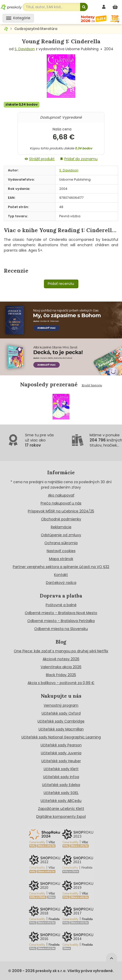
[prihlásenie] (104, 7)
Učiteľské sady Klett (61, 769)
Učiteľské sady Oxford (61, 713)
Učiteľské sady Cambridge (61, 721)
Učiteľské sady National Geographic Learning (61, 737)
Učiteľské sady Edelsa (61, 785)
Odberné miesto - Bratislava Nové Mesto (61, 613)
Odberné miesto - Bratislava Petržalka (61, 621)
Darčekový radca (61, 583)
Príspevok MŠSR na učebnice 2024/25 (61, 511)
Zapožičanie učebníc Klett (61, 809)
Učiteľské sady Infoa (61, 777)
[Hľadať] (84, 7)
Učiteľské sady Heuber (61, 761)
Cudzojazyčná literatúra (36, 29)
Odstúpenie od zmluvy (61, 535)
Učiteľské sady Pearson (61, 745)
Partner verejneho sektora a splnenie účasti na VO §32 (61, 567)
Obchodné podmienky (61, 519)
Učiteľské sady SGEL (61, 793)
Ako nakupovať (61, 495)
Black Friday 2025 (61, 675)
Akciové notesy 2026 (61, 659)
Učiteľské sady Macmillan (61, 729)
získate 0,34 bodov (22, 104)
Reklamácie (61, 527)
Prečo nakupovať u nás (61, 503)
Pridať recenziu (61, 284)
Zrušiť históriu (92, 385)
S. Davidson (25, 49)
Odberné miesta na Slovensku (61, 629)
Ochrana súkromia (61, 543)
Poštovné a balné (61, 605)
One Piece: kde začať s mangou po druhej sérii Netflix (61, 651)
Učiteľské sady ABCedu (61, 801)
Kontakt (61, 575)
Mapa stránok (61, 559)
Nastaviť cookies (61, 551)
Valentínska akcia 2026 (61, 667)
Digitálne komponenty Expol (61, 817)
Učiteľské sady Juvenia (61, 753)
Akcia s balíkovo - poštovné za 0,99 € (61, 683)
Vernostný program (61, 705)
